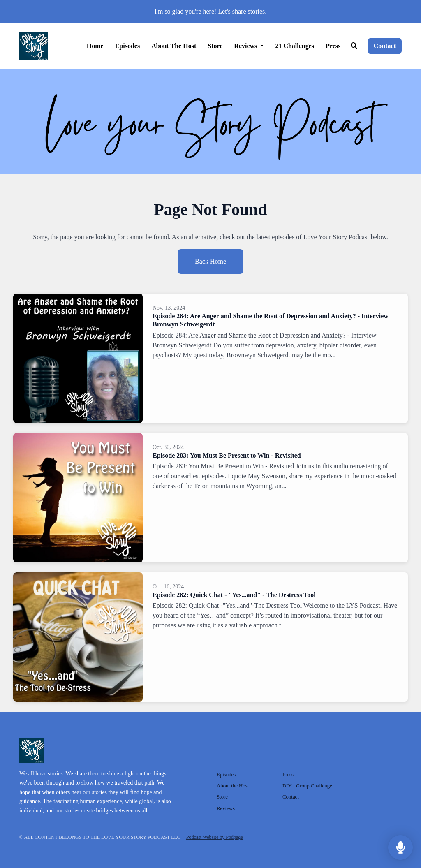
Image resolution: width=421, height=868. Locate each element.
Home (95, 46)
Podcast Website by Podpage (215, 837)
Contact (385, 46)
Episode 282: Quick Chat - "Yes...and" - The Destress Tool (234, 595)
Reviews (246, 46)
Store (215, 46)
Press (333, 46)
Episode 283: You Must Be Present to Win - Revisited (227, 455)
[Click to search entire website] (354, 46)
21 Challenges (295, 46)
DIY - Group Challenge (307, 786)
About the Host (174, 46)
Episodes (127, 46)
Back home (210, 261)
